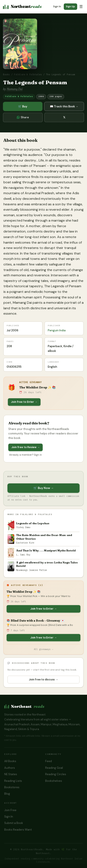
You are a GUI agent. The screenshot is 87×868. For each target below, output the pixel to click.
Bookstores (12, 787)
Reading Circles (56, 774)
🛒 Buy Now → (43, 488)
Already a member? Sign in (25, 455)
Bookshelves (54, 781)
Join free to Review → (25, 447)
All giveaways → (43, 649)
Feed (49, 761)
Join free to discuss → (43, 680)
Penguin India (57, 330)
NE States (11, 774)
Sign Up (70, 6)
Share (23, 117)
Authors (10, 768)
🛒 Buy (23, 106)
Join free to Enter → (24, 402)
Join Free (10, 810)
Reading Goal (54, 768)
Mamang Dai (15, 89)
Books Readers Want (18, 830)
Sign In (57, 6)
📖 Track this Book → (64, 106)
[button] (20, 44)
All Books (10, 761)
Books (7, 75)
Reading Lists (13, 781)
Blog (7, 794)
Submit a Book (14, 823)
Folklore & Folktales (28, 75)
